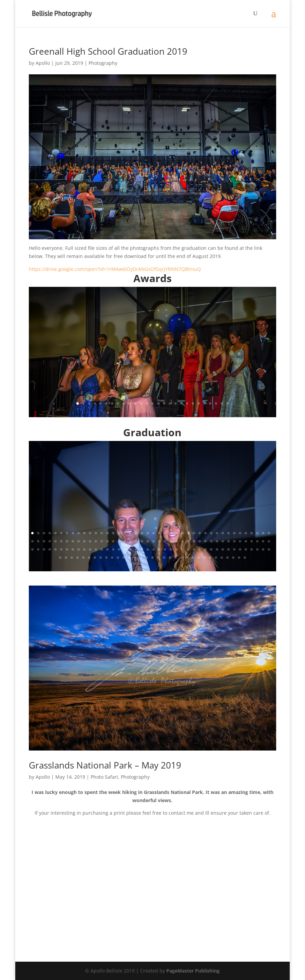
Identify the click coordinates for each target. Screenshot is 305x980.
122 (246, 549)
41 (263, 533)
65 (159, 541)
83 (263, 541)
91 (67, 549)
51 (79, 541)
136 (112, 558)
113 (194, 549)
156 (227, 558)
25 (216, 403)
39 (252, 533)
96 (96, 549)
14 (152, 403)
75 (217, 541)
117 (217, 549)
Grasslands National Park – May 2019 (105, 765)
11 (135, 403)
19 (181, 403)
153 (210, 558)
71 (194, 541)
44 (38, 541)
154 (216, 558)
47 (55, 541)
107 (159, 549)
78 (234, 541)
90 (61, 549)
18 (176, 403)
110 (177, 549)
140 (135, 558)
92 (73, 549)
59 (125, 541)
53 (90, 541)
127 (60, 558)
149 (187, 558)
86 (38, 549)
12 (141, 403)
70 (188, 541)
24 (210, 403)
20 (187, 403)
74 (211, 541)
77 (228, 541)
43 (32, 541)
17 (170, 403)
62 (142, 541)
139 (129, 558)
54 (96, 541)
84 (269, 541)
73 (205, 541)
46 (50, 541)
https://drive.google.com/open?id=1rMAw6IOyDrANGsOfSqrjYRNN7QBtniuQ (115, 269)
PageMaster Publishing (193, 971)
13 (147, 403)
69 (182, 541)
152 (204, 558)
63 (148, 541)
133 (95, 558)
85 (32, 549)
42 (269, 533)
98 (107, 549)
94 (84, 549)
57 (113, 541)
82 (257, 541)
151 (199, 558)
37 (240, 533)
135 (106, 558)
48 (61, 541)
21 (193, 403)
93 (79, 549)
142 (147, 558)
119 (228, 549)
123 (252, 549)
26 (222, 403)
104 (142, 549)
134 (101, 558)
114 (200, 549)
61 (136, 541)
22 (199, 403)
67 (171, 541)
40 (257, 533)
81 (252, 541)
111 (182, 549)
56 (107, 541)
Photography (103, 63)
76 (223, 541)
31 (205, 533)
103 (136, 549)
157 (233, 558)
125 (263, 549)
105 (148, 549)
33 (217, 533)
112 (188, 549)
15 (158, 403)
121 (240, 549)
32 (211, 533)
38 (246, 533)
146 (170, 558)
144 (158, 558)
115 (205, 549)
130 (78, 558)
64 (154, 541)
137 (118, 558)
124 (257, 549)
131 (83, 558)
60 (130, 541)
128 (66, 558)
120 (234, 549)
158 (239, 558)
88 (50, 549)
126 (269, 549)
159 (245, 558)
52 (84, 541)
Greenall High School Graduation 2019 (108, 51)
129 (72, 558)
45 (44, 541)
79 (240, 541)
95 (90, 549)
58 (119, 541)
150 (193, 558)
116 (211, 549)
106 (154, 549)
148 (181, 558)
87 (44, 549)
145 (164, 558)
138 (124, 558)
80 (246, 541)
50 (73, 541)
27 (227, 403)
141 (141, 558)
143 (152, 558)
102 (130, 549)
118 (223, 549)
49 (67, 541)
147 (176, 558)
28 (188, 533)
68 (177, 541)
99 (113, 549)
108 (165, 549)
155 (222, 558)
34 (223, 533)
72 (200, 541)
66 (165, 541)
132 (89, 558)
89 (55, 549)
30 (200, 533)
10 (129, 403)
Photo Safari (104, 777)
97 (102, 549)
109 (171, 549)
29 (194, 533)
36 (234, 533)
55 (102, 541)
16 (164, 403)
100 (119, 549)
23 (204, 403)
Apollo (43, 63)
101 (125, 549)
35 (228, 533)
